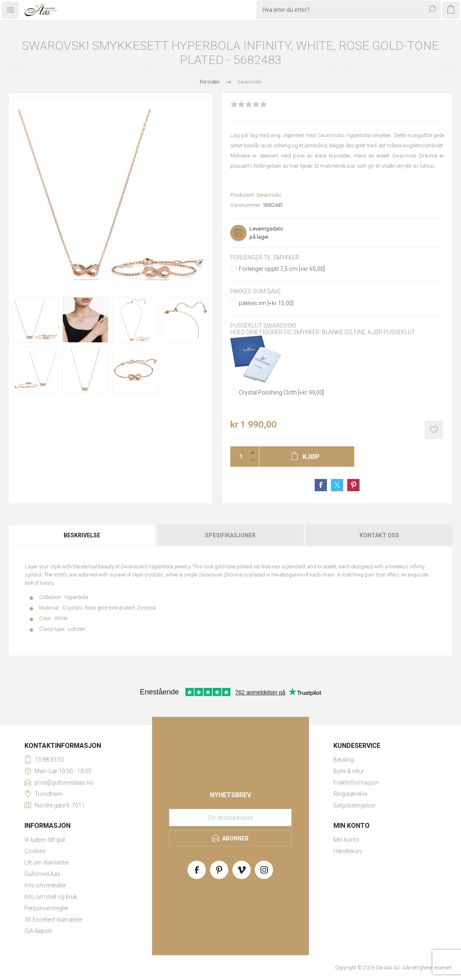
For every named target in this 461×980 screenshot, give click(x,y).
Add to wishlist (434, 430)
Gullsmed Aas (42, 874)
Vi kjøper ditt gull (45, 840)
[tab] (82, 535)
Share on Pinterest (353, 485)
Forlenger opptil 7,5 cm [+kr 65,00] (282, 269)
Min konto (346, 840)
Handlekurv (348, 851)
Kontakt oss (379, 535)
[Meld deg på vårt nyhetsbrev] (230, 817)
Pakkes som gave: (256, 292)
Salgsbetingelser (355, 805)
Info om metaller (45, 885)
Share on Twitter (337, 485)
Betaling (344, 760)
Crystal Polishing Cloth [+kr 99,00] (281, 392)
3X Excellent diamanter (53, 920)
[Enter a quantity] (238, 457)
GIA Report (38, 931)
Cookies (35, 851)
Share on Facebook (321, 485)
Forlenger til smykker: (265, 257)
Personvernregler (46, 908)
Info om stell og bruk (51, 897)
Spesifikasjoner (230, 535)
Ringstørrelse (350, 794)
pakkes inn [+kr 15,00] (266, 303)
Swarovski (269, 195)
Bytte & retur (349, 771)
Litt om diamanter (47, 862)
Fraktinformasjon (356, 783)
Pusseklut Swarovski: (264, 326)
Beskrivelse (82, 535)
